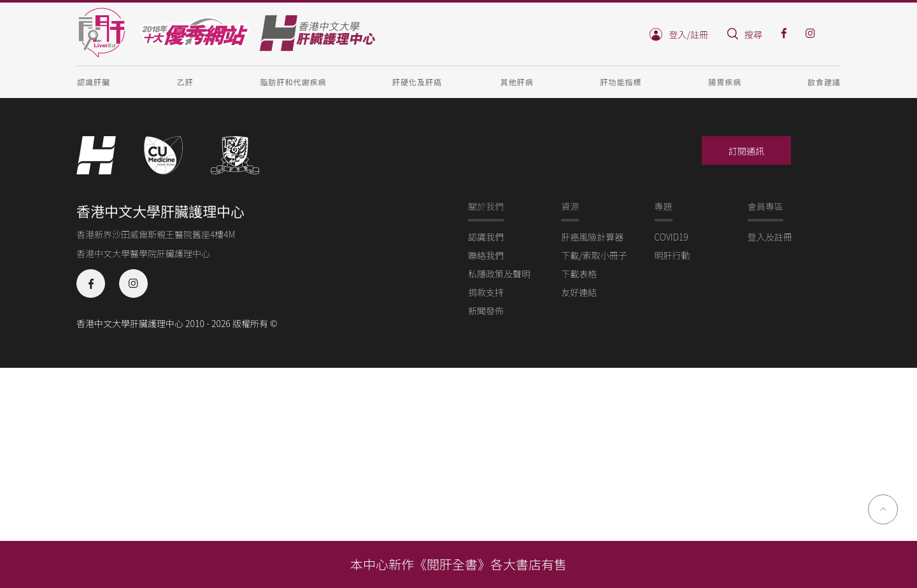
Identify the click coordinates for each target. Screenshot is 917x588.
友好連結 (579, 292)
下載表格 (579, 274)
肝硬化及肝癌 (417, 82)
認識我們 (486, 237)
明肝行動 (672, 255)
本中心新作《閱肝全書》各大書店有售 (458, 564)
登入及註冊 (770, 237)
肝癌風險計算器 (592, 237)
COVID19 (672, 237)
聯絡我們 (486, 255)
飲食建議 (824, 82)
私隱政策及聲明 (499, 274)
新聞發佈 (486, 311)
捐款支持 (486, 292)
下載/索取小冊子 (594, 255)
